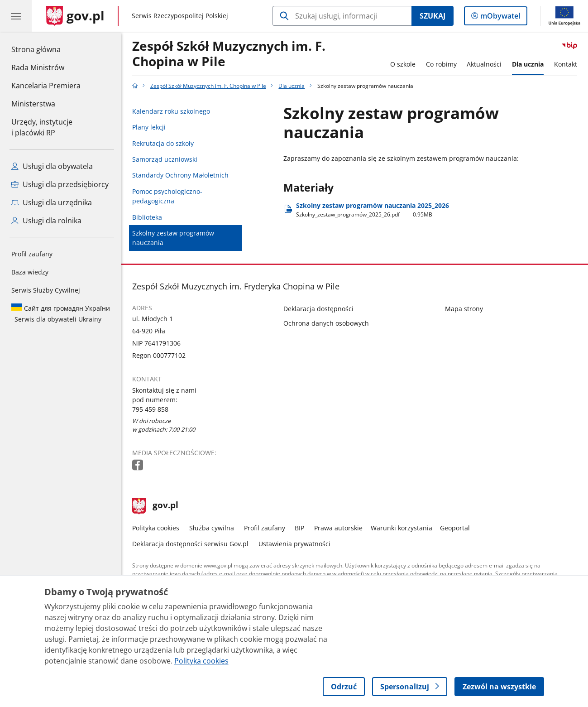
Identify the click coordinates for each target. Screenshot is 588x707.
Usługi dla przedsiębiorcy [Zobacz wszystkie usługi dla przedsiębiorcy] (60, 184)
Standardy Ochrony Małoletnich (180, 175)
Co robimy (441, 64)
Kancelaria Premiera (46, 86)
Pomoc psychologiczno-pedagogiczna (167, 196)
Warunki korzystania (402, 528)
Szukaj (433, 16)
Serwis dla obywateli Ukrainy (61, 313)
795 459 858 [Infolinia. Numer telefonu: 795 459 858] (150, 409)
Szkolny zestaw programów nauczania (173, 238)
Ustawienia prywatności (294, 544)
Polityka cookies (156, 528)
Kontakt (566, 64)
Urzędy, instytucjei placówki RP (42, 127)
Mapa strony (464, 309)
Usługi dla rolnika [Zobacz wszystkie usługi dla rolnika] (46, 221)
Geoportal (455, 528)
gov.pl (155, 506)
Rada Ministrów (38, 67)
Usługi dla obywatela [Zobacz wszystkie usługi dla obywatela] (52, 166)
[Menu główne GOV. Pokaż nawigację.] (16, 16)
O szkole (403, 64)
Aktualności (484, 64)
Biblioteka (147, 217)
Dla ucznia (528, 64)
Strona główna (46, 49)
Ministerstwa (33, 104)
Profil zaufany (32, 254)
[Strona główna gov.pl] (75, 16)
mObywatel (499, 18)
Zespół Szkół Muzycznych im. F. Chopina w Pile (229, 54)
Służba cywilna (212, 528)
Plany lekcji (149, 127)
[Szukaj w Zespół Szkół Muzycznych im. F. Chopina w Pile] (342, 16)
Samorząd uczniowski (165, 159)
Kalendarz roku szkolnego (171, 111)
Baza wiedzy (30, 272)
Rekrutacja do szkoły (163, 143)
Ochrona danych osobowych (326, 323)
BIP (299, 528)
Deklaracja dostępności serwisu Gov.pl (190, 544)
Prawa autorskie (338, 528)
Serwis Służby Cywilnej (46, 290)
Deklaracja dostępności (318, 309)
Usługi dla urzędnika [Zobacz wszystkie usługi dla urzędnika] (52, 202)
